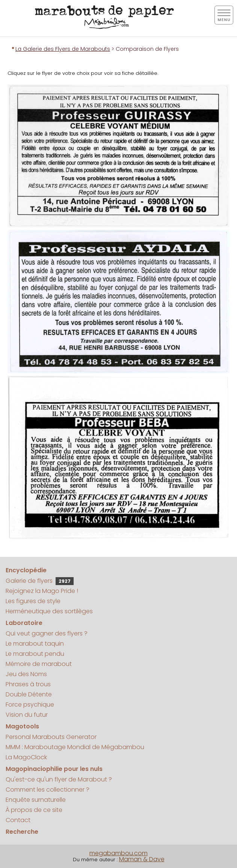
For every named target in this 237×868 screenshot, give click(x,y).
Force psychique (30, 705)
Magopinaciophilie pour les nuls (54, 769)
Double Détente (29, 694)
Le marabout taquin (35, 644)
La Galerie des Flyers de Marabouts (63, 49)
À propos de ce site (34, 810)
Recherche (22, 832)
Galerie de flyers (40, 581)
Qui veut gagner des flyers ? (47, 633)
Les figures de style (33, 601)
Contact (18, 820)
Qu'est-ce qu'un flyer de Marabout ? (59, 779)
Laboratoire (24, 623)
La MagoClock (26, 757)
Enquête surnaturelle (36, 800)
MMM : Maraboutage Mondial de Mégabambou (75, 747)
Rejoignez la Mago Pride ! (42, 591)
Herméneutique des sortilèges (49, 611)
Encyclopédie (26, 570)
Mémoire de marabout (39, 664)
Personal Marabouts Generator (51, 737)
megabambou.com (118, 853)
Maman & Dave (142, 859)
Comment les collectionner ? (48, 790)
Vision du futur (27, 715)
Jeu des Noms (26, 674)
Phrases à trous (28, 684)
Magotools (22, 726)
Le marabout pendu (35, 654)
